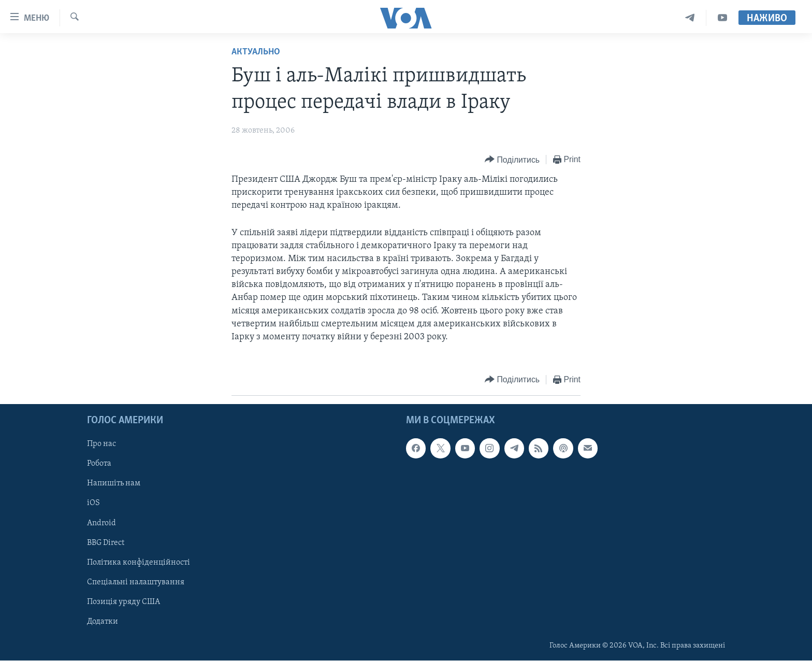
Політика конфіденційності (139, 563)
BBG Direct (106, 543)
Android (102, 523)
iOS (93, 504)
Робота (99, 464)
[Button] (512, 160)
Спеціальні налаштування (136, 582)
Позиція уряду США (124, 602)
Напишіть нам (114, 484)
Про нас (102, 444)
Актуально (256, 52)
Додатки (103, 622)
